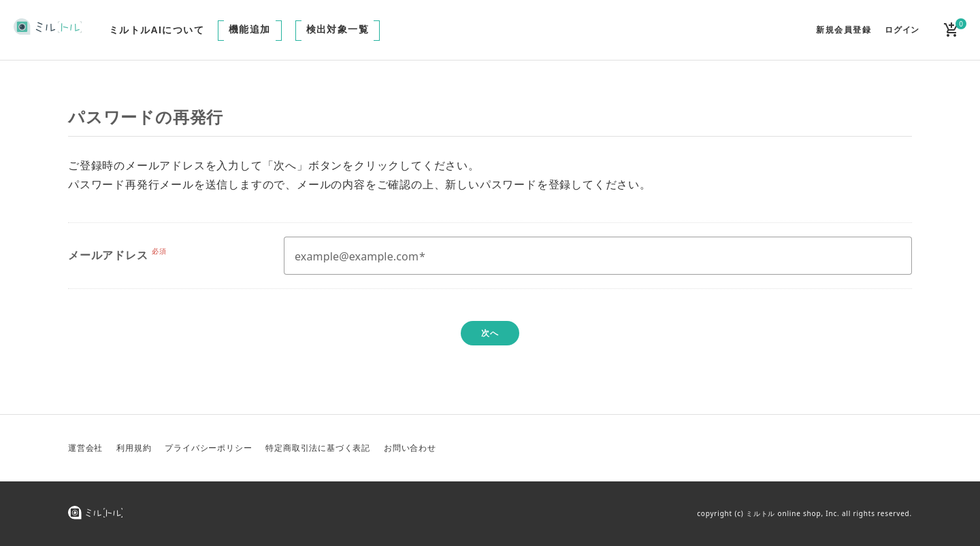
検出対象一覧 (338, 29)
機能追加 (250, 29)
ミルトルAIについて (157, 30)
